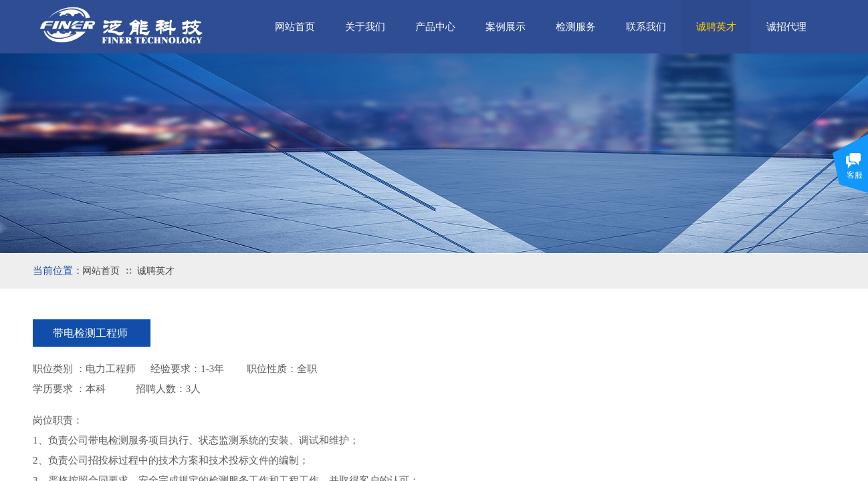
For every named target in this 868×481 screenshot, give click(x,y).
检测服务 (576, 27)
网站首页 (101, 271)
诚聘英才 (156, 271)
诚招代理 (786, 27)
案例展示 (506, 27)
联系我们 (646, 27)
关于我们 (365, 27)
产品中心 (435, 27)
